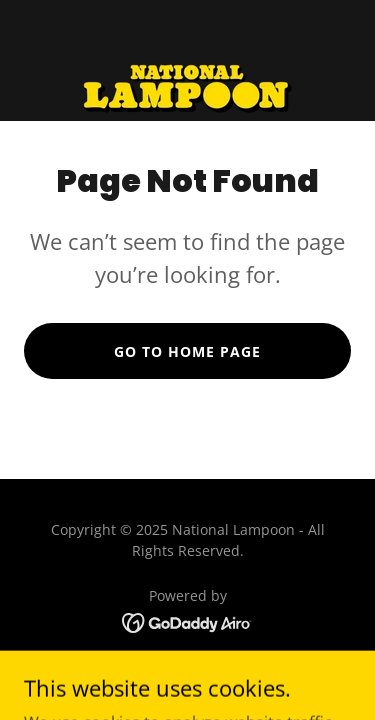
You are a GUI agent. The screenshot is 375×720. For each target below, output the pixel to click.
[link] (187, 60)
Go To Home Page (187, 351)
